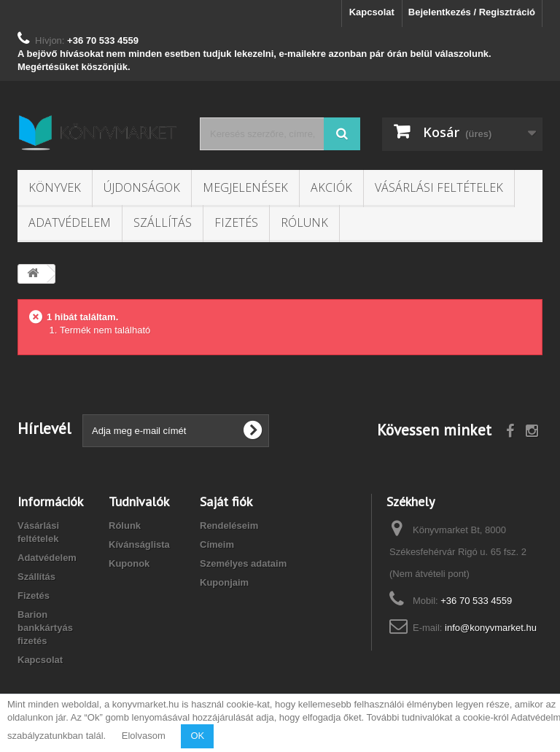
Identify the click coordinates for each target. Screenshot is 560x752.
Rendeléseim (229, 526)
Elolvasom (144, 736)
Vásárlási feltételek (439, 187)
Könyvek (55, 187)
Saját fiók (226, 501)
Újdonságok (142, 187)
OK (197, 736)
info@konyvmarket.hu (491, 628)
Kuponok (129, 563)
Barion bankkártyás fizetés (45, 628)
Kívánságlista (139, 544)
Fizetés (236, 222)
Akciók (331, 187)
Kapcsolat (372, 12)
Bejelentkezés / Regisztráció (472, 12)
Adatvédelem (70, 222)
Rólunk (304, 222)
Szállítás (163, 222)
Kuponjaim (224, 582)
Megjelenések (245, 187)
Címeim (217, 544)
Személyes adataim (243, 563)
